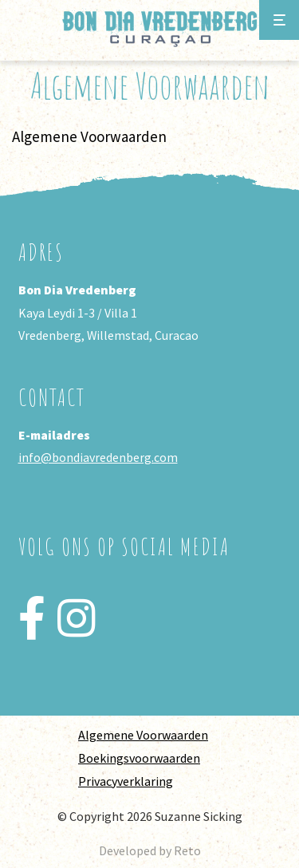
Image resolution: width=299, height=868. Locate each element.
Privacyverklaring (126, 781)
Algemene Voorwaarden (143, 735)
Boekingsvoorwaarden (139, 758)
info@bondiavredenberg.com (98, 457)
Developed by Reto (150, 850)
